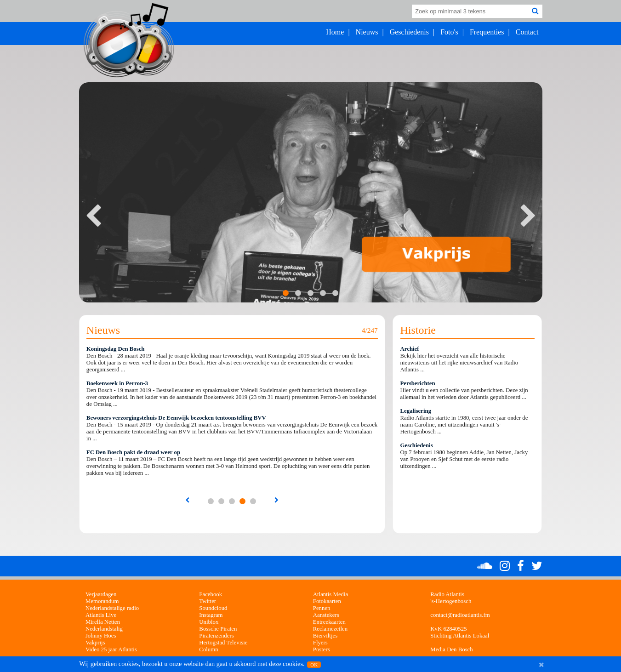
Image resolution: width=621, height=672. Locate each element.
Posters (322, 649)
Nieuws (367, 32)
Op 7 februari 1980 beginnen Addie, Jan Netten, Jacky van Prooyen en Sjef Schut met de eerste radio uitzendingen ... (464, 459)
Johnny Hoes (101, 636)
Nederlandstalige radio (112, 608)
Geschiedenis (409, 32)
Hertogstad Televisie (223, 643)
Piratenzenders (216, 636)
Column (208, 649)
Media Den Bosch (451, 649)
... (211, 501)
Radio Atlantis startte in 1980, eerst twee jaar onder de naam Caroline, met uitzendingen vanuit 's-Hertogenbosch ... (464, 425)
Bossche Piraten (218, 629)
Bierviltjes (325, 636)
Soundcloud (213, 608)
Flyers (320, 643)
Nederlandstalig (104, 629)
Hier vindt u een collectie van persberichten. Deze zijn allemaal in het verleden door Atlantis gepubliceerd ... (464, 394)
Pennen (322, 608)
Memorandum (102, 601)
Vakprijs (95, 643)
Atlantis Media (330, 594)
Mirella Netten (103, 622)
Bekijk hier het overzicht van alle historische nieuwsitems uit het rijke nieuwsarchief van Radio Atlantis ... (459, 363)
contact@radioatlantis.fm (460, 615)
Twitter (208, 601)
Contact (527, 32)
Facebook (211, 594)
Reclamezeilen (330, 629)
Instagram (211, 615)
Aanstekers (326, 615)
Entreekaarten (329, 622)
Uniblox (209, 622)
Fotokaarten (327, 601)
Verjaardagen (101, 594)
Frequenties (487, 32)
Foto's (449, 32)
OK (314, 665)
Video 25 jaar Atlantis (111, 649)
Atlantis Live (101, 615)
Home (335, 32)
